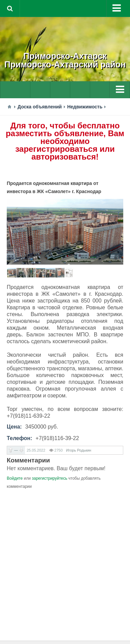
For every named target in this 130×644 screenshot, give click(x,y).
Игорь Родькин (79, 450)
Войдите (15, 478)
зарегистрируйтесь (49, 478)
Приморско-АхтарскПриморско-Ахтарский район (65, 60)
